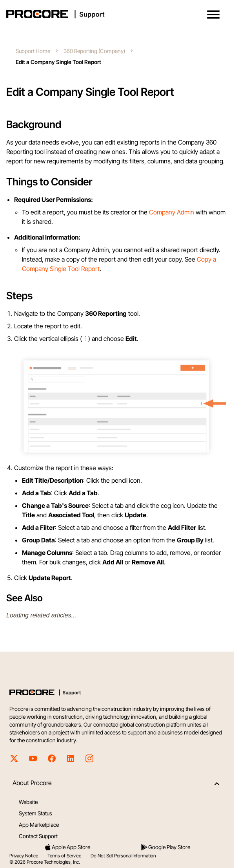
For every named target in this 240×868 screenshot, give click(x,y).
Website (28, 802)
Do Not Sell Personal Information (123, 856)
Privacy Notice (24, 856)
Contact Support (38, 836)
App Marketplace (39, 825)
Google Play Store (165, 847)
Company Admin (172, 212)
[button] (213, 15)
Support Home (33, 51)
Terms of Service (64, 856)
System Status (35, 813)
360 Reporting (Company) (94, 51)
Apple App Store (67, 847)
